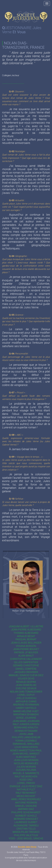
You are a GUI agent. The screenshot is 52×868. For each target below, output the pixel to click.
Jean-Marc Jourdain (26, 721)
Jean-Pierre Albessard (26, 630)
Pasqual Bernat (26, 639)
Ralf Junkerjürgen (26, 724)
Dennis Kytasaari (26, 731)
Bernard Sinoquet (26, 819)
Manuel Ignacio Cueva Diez (26, 675)
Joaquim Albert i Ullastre (26, 626)
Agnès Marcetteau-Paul (26, 750)
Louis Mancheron (26, 747)
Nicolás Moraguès (26, 763)
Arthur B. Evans (26, 701)
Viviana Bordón (26, 646)
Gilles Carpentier (26, 662)
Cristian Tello (26, 829)
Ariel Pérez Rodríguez (26, 799)
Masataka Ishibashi (26, 714)
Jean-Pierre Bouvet (26, 649)
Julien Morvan (26, 767)
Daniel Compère (26, 669)
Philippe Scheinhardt (26, 812)
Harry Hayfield (26, 708)
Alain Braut (26, 656)
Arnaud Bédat (26, 636)
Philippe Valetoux (26, 835)
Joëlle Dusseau (26, 698)
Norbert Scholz (26, 816)
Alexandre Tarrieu (26, 825)
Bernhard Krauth (26, 727)
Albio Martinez (26, 757)
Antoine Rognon (26, 803)
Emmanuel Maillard (26, 744)
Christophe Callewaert (26, 659)
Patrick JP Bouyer (26, 652)
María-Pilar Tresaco (26, 832)
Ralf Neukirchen (26, 776)
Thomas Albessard (26, 633)
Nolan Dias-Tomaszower (26, 692)
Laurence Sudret (26, 822)
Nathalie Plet (26, 789)
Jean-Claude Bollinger (26, 643)
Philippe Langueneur (26, 737)
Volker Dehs (26, 679)
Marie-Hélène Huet (26, 711)
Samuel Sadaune (26, 806)
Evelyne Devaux (26, 688)
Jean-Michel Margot (26, 754)
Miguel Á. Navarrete (26, 773)
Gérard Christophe (26, 665)
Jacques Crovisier (26, 672)
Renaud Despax (26, 682)
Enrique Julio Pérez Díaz (26, 786)
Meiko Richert (26, 796)
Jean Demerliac (26, 685)
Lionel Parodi (26, 783)
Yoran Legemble (26, 741)
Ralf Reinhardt (26, 793)
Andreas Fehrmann (26, 705)
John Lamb (26, 734)
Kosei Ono (26, 780)
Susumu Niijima (26, 770)
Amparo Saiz (26, 809)
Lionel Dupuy (26, 695)
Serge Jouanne (26, 718)
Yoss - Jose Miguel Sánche (26, 838)
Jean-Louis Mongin (26, 760)
